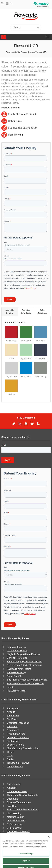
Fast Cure (12, 806)
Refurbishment (15, 824)
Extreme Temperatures (19, 802)
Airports (11, 712)
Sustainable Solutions (18, 832)
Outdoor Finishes (16, 821)
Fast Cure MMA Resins (19, 669)
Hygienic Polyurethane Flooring (23, 654)
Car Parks (12, 719)
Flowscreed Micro (16, 691)
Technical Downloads (26, 312)
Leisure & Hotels (16, 745)
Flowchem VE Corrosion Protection (25, 683)
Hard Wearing (14, 813)
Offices (11, 752)
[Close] (49, 841)
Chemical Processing (18, 723)
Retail (10, 756)
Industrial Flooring (16, 647)
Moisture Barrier (15, 817)
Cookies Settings (26, 858)
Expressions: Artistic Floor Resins (24, 665)
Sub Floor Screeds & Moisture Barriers (27, 680)
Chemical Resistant (17, 792)
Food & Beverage (16, 734)
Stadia (10, 759)
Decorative (13, 799)
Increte (11, 687)
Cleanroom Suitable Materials (22, 795)
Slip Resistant (14, 828)
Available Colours (10, 312)
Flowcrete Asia (11, 52)
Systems (31, 52)
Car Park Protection (17, 658)
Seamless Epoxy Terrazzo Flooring (25, 662)
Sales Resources (43, 312)
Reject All (26, 865)
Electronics (13, 730)
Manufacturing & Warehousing (23, 748)
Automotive (13, 716)
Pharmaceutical (15, 767)
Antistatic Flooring (16, 672)
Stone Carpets (14, 676)
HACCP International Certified (23, 810)
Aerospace (13, 708)
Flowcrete (4, 37)
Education (12, 726)
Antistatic (12, 788)
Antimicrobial (14, 784)
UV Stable (12, 835)
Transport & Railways (18, 763)
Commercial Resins (17, 651)
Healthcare (13, 741)
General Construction (18, 737)
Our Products (22, 52)
